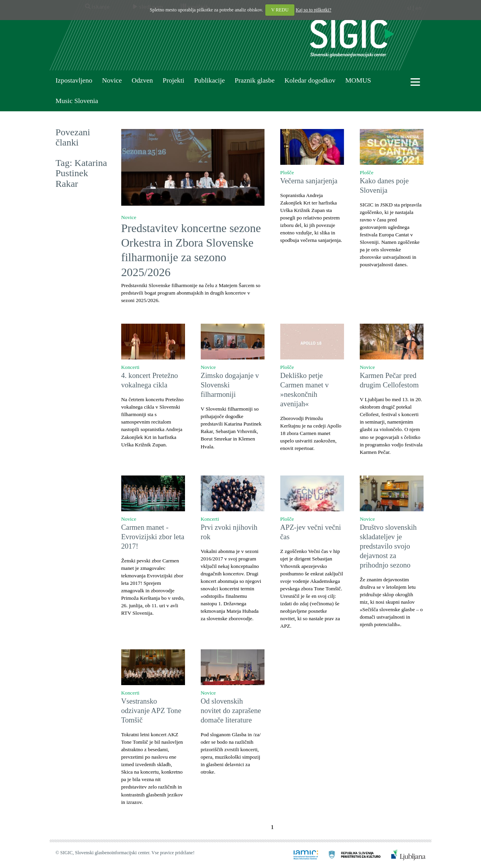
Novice (112, 80)
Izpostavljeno (74, 80)
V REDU (280, 10)
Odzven (142, 80)
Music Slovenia (77, 101)
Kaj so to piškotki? (313, 10)
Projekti (173, 80)
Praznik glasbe (255, 80)
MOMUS (358, 80)
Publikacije (209, 80)
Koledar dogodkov (310, 80)
